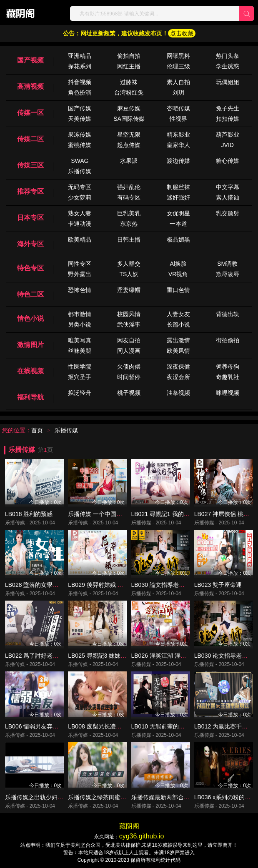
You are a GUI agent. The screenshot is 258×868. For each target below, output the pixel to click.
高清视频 (30, 86)
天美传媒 (80, 119)
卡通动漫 (80, 224)
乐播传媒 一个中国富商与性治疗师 (113, 514)
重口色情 (178, 290)
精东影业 (178, 135)
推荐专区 (30, 191)
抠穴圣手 (80, 377)
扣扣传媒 (228, 119)
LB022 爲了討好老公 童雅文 (41, 656)
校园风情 (129, 314)
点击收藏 (182, 33)
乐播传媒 (80, 171)
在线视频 (30, 371)
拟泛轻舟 (80, 393)
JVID (228, 145)
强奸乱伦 (129, 187)
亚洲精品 (80, 56)
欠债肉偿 (129, 367)
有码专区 (129, 197)
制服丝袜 (178, 187)
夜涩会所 (178, 377)
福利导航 (30, 397)
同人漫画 (129, 351)
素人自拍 (178, 82)
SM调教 (227, 264)
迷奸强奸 (178, 197)
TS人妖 (129, 274)
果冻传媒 (80, 135)
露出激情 (178, 340)
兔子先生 (228, 108)
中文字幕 (228, 187)
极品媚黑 (178, 239)
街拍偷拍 (228, 340)
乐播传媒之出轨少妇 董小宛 (41, 797)
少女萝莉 (80, 197)
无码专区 (80, 187)
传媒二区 (30, 139)
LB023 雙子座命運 (218, 585)
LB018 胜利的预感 (29, 514)
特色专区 (30, 268)
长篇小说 (178, 324)
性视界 (178, 119)
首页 (37, 430)
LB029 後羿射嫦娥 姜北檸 (101, 585)
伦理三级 (178, 66)
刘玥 (178, 92)
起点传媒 (129, 145)
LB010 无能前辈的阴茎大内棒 (170, 726)
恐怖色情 (80, 290)
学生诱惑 (228, 66)
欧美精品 (80, 239)
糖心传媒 (228, 161)
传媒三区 (30, 165)
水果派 (129, 161)
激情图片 (30, 345)
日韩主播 (129, 239)
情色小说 (30, 318)
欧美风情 (178, 351)
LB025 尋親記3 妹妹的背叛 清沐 (110, 656)
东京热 (129, 224)
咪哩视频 (228, 393)
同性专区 (80, 264)
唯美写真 (80, 340)
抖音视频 (80, 82)
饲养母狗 (228, 367)
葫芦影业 (228, 135)
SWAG (80, 161)
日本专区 (30, 218)
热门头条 (228, 56)
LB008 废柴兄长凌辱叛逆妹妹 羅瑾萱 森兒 (123, 726)
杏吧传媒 (178, 108)
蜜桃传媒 (80, 145)
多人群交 (129, 264)
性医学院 (80, 367)
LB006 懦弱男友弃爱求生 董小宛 (47, 726)
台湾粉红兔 (129, 92)
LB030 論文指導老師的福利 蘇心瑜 (176, 585)
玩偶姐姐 (228, 82)
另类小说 (80, 324)
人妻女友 (178, 314)
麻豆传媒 (129, 108)
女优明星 (178, 213)
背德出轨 (228, 314)
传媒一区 (30, 113)
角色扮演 (80, 92)
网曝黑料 (178, 56)
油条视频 (178, 393)
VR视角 (178, 274)
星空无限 (129, 135)
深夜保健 (178, 367)
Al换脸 (178, 264)
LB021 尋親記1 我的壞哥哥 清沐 (173, 514)
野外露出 (80, 274)
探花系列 (80, 66)
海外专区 (30, 244)
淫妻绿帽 (129, 290)
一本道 (178, 224)
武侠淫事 (129, 324)
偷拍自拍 (129, 56)
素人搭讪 (228, 197)
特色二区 (30, 294)
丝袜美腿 (80, 351)
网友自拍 (129, 340)
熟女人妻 (80, 213)
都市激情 (80, 314)
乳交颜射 (228, 213)
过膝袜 (129, 82)
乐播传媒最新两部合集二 (163, 797)
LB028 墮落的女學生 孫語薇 (41, 585)
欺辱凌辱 (228, 274)
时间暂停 (129, 377)
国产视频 (30, 60)
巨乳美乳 (129, 213)
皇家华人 (178, 145)
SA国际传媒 (129, 119)
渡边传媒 (178, 161)
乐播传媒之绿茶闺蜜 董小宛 (104, 797)
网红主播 (129, 66)
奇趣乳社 (228, 377)
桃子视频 (129, 393)
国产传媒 (80, 108)
